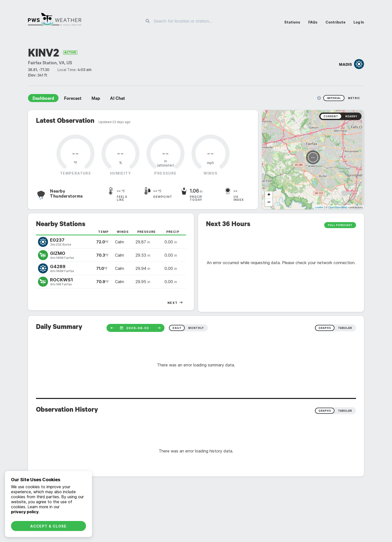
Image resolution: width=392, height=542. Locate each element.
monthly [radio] (196, 328)
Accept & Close (48, 526)
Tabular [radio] (345, 411)
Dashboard (43, 99)
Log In (359, 22)
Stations (292, 22)
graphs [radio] (325, 328)
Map (96, 99)
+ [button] (269, 195)
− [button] (269, 203)
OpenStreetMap (338, 207)
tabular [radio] (345, 328)
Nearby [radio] (351, 116)
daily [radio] (177, 328)
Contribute (335, 22)
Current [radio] (331, 116)
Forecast (73, 99)
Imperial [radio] (334, 98)
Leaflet (319, 207)
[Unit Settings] (319, 98)
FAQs (313, 22)
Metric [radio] (354, 98)
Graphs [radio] (325, 411)
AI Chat (117, 99)
